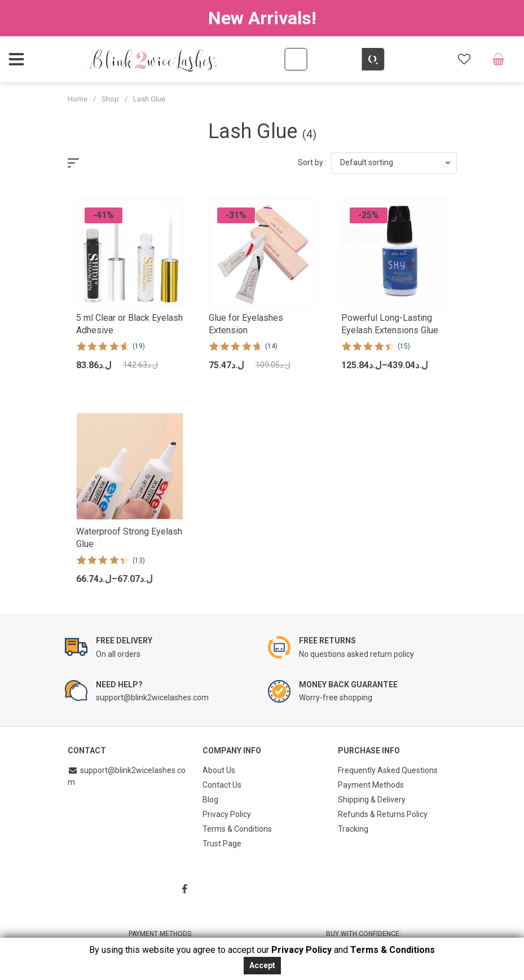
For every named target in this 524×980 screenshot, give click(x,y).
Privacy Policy (227, 814)
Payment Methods (371, 785)
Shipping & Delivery (372, 800)
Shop (110, 99)
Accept (262, 965)
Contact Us (222, 785)
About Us (219, 770)
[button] (394, 163)
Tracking (353, 829)
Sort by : (312, 162)
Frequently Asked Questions (388, 770)
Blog (210, 800)
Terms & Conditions (237, 829)
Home (78, 99)
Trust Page (222, 844)
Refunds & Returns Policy (383, 814)
